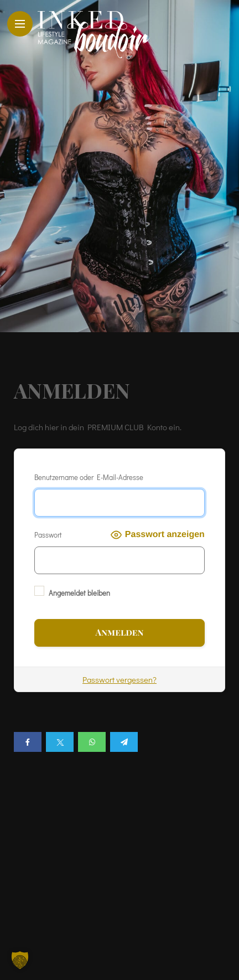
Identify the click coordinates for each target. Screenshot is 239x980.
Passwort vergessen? (119, 679)
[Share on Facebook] (28, 742)
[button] (20, 960)
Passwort (48, 535)
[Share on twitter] (60, 742)
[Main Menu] (20, 24)
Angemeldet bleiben (72, 592)
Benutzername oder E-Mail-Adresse (89, 477)
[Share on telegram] (124, 742)
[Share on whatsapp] (92, 742)
